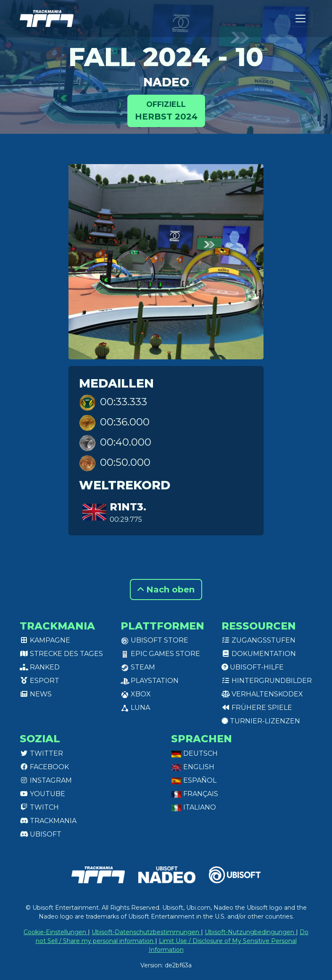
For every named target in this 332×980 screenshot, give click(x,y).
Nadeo (166, 82)
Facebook (44, 767)
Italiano (194, 807)
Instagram (46, 780)
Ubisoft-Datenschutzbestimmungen (146, 932)
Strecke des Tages (61, 654)
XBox (136, 694)
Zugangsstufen (258, 640)
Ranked (40, 667)
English (193, 767)
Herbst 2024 (166, 110)
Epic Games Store (160, 654)
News (36, 694)
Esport (40, 681)
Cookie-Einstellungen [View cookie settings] (56, 932)
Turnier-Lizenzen (261, 721)
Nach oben (166, 590)
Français (195, 794)
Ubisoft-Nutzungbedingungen (250, 932)
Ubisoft (41, 834)
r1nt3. (128, 507)
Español (194, 780)
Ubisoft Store (154, 640)
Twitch (39, 807)
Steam (138, 667)
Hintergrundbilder (267, 681)
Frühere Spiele (257, 708)
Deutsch (194, 753)
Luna (135, 708)
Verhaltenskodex (262, 694)
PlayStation (150, 681)
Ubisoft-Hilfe (253, 667)
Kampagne (45, 640)
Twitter (41, 753)
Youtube (42, 794)
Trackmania (48, 821)
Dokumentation (259, 654)
